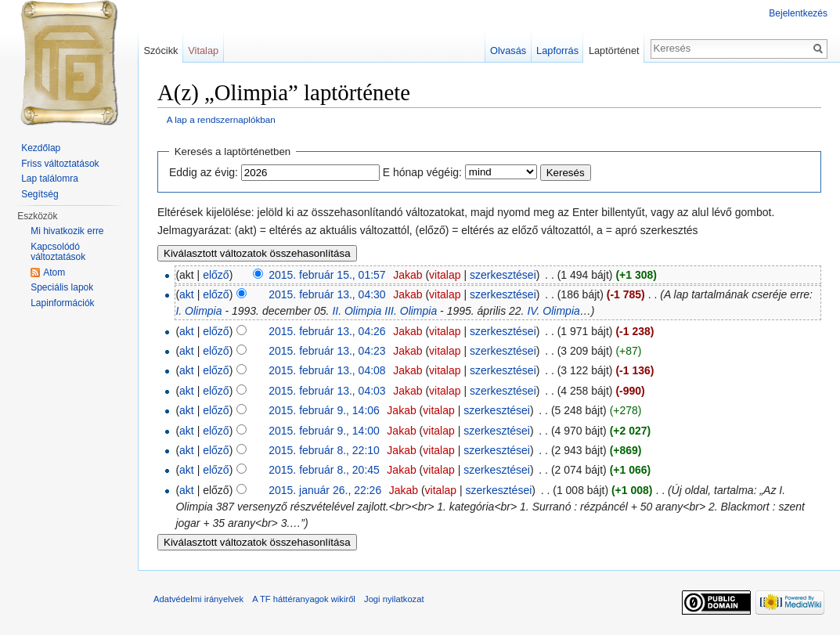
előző (216, 275)
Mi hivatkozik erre (67, 231)
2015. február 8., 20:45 (324, 470)
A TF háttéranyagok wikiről (304, 599)
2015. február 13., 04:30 (327, 294)
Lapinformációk (62, 303)
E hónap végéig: (422, 172)
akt (187, 294)
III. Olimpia (411, 311)
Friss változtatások (60, 164)
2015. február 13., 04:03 (327, 391)
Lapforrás (557, 51)
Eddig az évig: (204, 172)
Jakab (407, 275)
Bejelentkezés (798, 13)
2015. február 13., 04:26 (327, 331)
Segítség (40, 194)
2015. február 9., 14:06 (324, 410)
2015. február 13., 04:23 (327, 351)
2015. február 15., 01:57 (327, 275)
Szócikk (160, 51)
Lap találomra (50, 179)
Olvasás (508, 51)
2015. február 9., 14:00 (324, 431)
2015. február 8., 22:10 (324, 450)
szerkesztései (503, 275)
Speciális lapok (62, 287)
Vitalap (203, 51)
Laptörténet (614, 51)
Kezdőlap (41, 148)
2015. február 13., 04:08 (327, 370)
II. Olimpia (357, 311)
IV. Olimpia (553, 311)
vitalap (445, 275)
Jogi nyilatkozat (394, 599)
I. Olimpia (198, 311)
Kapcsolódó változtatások (58, 252)
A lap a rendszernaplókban (221, 119)
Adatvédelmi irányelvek (198, 599)
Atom (54, 272)
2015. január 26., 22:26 (325, 490)
